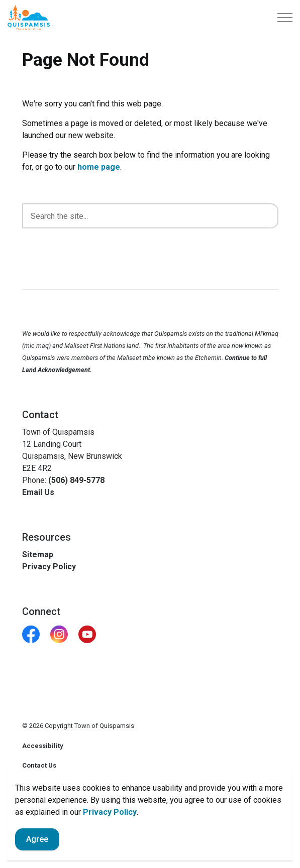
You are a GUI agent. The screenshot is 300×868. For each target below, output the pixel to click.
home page (99, 167)
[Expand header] (285, 18)
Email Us (38, 492)
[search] (150, 216)
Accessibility (43, 746)
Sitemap (38, 554)
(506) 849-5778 (76, 480)
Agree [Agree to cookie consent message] (37, 851)
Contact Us (39, 765)
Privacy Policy (110, 824)
